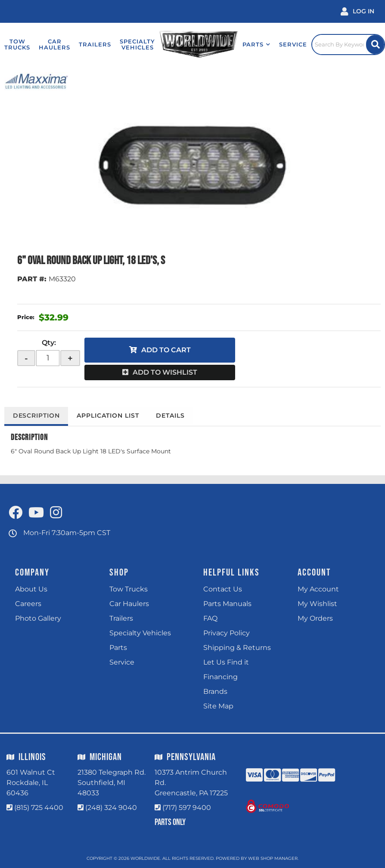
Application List (109, 416)
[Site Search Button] (375, 45)
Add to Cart (166, 350)
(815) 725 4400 (39, 808)
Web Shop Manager (273, 858)
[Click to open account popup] (357, 11)
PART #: (32, 279)
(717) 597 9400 (187, 808)
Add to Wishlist (165, 372)
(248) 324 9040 (111, 808)
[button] (254, 44)
